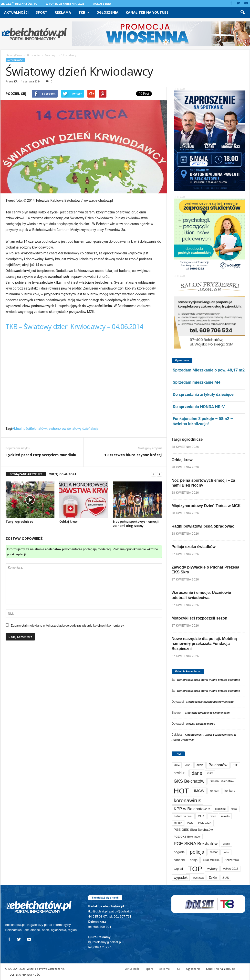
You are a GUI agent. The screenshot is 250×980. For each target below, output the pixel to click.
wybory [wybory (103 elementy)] (212, 869)
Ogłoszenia (102, 4)
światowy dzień (79, 429)
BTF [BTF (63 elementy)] (235, 765)
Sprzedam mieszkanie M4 (197, 382)
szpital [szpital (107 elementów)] (178, 869)
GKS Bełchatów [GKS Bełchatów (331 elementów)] (189, 781)
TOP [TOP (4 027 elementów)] (195, 869)
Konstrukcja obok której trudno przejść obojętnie (209, 680)
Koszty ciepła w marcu (201, 724)
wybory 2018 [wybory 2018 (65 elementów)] (230, 869)
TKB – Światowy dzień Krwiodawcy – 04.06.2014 (74, 326)
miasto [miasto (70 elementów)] (225, 816)
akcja (95, 429)
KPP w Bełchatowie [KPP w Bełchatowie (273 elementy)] (192, 809)
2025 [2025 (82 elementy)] (188, 765)
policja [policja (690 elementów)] (197, 852)
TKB (84, 12)
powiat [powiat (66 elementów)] (214, 852)
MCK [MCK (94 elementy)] (201, 816)
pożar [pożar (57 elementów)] (226, 852)
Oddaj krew (68, 521)
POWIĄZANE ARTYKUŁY (26, 474)
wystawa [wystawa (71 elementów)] (198, 877)
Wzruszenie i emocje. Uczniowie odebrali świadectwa (201, 595)
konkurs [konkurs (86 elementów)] (230, 791)
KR (16, 81)
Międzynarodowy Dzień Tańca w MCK (206, 506)
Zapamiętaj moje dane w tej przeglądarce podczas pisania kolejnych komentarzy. (68, 625)
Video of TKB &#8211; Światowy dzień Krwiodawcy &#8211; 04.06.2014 (84, 380)
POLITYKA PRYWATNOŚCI (24, 975)
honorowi (60, 429)
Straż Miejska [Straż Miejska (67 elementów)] (211, 860)
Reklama (63, 12)
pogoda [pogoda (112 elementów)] (179, 852)
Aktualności (16, 12)
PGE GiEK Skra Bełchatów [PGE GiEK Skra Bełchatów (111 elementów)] (193, 830)
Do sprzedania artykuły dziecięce (203, 394)
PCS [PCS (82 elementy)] (190, 823)
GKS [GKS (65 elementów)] (210, 773)
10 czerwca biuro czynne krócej (133, 455)
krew (50, 429)
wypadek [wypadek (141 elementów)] (181, 878)
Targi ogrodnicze (19, 521)
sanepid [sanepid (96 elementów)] (179, 860)
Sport (42, 12)
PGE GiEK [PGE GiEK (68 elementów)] (205, 823)
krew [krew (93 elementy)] (234, 809)
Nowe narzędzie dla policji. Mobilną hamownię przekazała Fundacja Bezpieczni (204, 644)
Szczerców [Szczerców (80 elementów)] (232, 860)
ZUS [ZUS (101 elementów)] (226, 878)
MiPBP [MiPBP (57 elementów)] (178, 823)
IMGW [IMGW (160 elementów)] (199, 791)
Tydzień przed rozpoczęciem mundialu (41, 455)
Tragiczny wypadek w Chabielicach (207, 713)
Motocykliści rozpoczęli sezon (200, 618)
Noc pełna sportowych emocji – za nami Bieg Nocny (137, 524)
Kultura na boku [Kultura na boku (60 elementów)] (183, 816)
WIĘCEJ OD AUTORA (63, 474)
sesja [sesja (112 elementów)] (194, 860)
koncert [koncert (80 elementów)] (214, 791)
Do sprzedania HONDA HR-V (199, 407)
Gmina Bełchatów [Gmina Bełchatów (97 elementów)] (222, 781)
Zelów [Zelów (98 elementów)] (213, 877)
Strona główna (14, 55)
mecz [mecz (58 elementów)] (213, 816)
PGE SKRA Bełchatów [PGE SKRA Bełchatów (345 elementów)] (196, 844)
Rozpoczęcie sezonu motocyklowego (210, 702)
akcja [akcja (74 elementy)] (200, 765)
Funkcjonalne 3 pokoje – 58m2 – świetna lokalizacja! (203, 421)
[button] (242, 12)
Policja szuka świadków (194, 547)
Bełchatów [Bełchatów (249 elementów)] (218, 765)
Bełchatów (38, 429)
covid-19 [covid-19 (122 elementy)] (180, 773)
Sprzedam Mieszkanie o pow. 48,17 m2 (209, 370)
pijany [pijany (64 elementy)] (226, 844)
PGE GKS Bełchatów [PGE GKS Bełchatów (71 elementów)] (187, 836)
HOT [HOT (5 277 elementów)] (181, 791)
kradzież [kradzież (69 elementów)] (220, 809)
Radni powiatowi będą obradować (203, 526)
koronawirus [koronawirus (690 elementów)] (188, 800)
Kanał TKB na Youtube (147, 12)
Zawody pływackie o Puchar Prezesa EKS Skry (205, 570)
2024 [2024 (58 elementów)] (177, 765)
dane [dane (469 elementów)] (197, 773)
